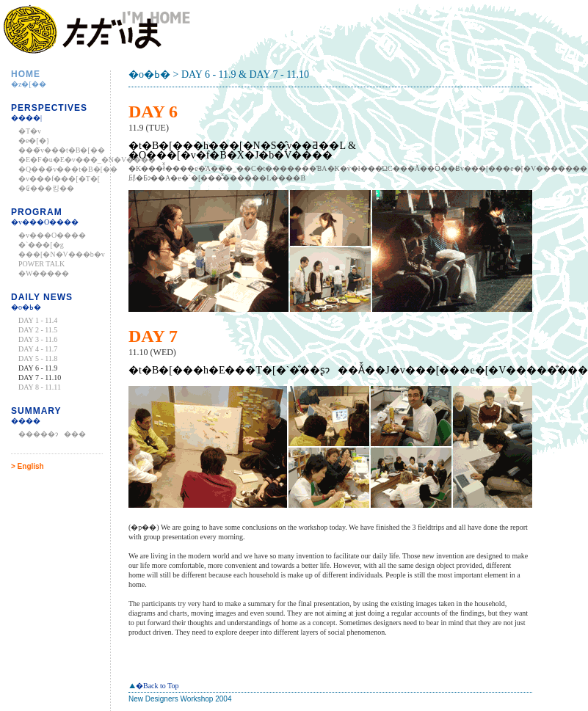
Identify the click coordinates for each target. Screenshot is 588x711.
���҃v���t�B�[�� (62, 150)
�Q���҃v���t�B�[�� (68, 169)
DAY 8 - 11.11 (40, 387)
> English (28, 466)
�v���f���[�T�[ (59, 179)
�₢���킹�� (46, 188)
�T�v (30, 131)
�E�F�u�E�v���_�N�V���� (87, 160)
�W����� (44, 273)
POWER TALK (41, 264)
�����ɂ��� (52, 434)
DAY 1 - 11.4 (38, 320)
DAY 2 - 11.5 (38, 330)
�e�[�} (34, 141)
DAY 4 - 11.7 (38, 349)
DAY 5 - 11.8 (38, 358)
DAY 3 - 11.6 (38, 339)
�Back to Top (154, 686)
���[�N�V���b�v (62, 254)
